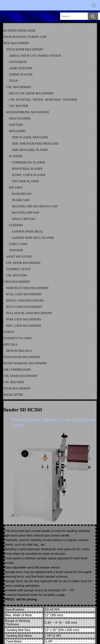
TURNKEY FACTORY (18, 338)
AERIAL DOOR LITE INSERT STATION (35, 56)
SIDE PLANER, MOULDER (30, 137)
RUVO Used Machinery (24, 307)
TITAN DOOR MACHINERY (25, 49)
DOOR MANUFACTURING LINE (25, 37)
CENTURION (18, 62)
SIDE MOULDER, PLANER (30, 150)
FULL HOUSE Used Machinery (29, 313)
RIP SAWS (16, 187)
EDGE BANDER (20, 118)
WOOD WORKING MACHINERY (25, 363)
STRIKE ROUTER (21, 74)
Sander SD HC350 (23, 410)
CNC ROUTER (19, 106)
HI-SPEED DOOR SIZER (19, 31)
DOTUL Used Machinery (25, 301)
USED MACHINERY (17, 282)
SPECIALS (10, 344)
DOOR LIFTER (13, 395)
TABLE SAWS (18, 244)
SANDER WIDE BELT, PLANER (33, 238)
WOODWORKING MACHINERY (28, 112)
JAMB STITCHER (21, 68)
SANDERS (16, 225)
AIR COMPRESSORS (17, 370)
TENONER (16, 250)
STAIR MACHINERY (17, 388)
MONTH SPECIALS (19, 351)
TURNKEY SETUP (18, 269)
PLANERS (16, 156)
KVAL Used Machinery (24, 294)
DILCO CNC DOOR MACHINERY (31, 93)
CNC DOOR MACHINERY (23, 263)
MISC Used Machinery (24, 326)
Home (17, 420)
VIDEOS (9, 332)
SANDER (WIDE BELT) (27, 231)
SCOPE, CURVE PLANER (29, 175)
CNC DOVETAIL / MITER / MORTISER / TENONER (43, 100)
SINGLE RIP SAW (24, 219)
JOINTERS (16, 125)
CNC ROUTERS (17, 275)
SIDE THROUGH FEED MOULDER (35, 144)
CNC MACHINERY (19, 87)
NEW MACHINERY (16, 43)
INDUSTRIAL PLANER (27, 169)
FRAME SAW (21, 200)
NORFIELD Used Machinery (28, 288)
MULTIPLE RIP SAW (26, 213)
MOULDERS (17, 131)
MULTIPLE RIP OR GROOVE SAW (35, 206)
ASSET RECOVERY (19, 257)
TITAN (13, 81)
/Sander (32, 420)
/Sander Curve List (60, 420)
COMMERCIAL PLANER (28, 162)
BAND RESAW (22, 194)
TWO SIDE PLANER (25, 181)
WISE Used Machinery (24, 319)
